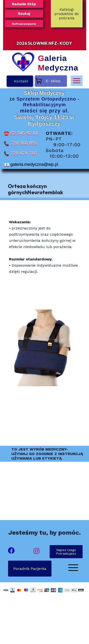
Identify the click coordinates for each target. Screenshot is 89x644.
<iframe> (44, 623)
